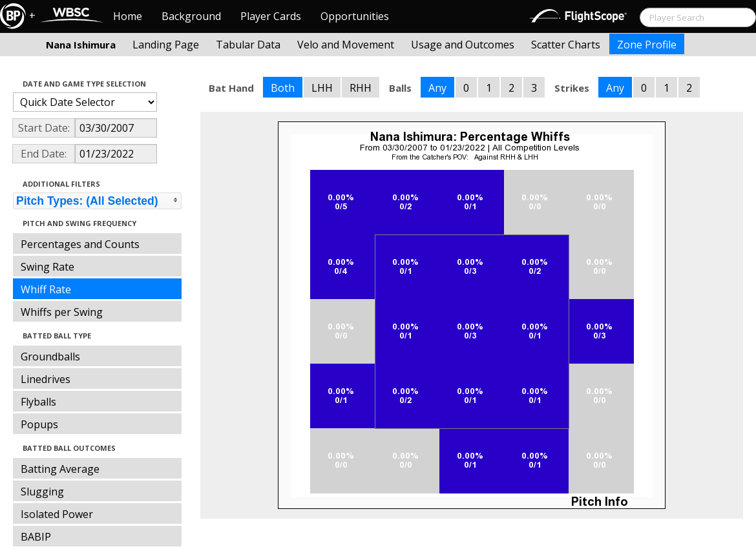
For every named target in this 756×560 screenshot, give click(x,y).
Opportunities (355, 16)
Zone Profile (647, 45)
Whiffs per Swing (62, 312)
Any (437, 88)
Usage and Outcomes (463, 45)
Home (128, 16)
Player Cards (271, 16)
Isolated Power (57, 514)
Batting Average (60, 469)
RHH (361, 88)
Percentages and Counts (80, 244)
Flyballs (38, 402)
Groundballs (50, 357)
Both (283, 88)
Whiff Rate (46, 289)
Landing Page (166, 45)
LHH (322, 88)
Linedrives (46, 379)
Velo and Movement (346, 45)
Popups (39, 424)
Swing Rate (47, 267)
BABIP (36, 537)
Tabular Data (248, 45)
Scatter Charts (566, 45)
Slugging (42, 492)
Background (191, 16)
